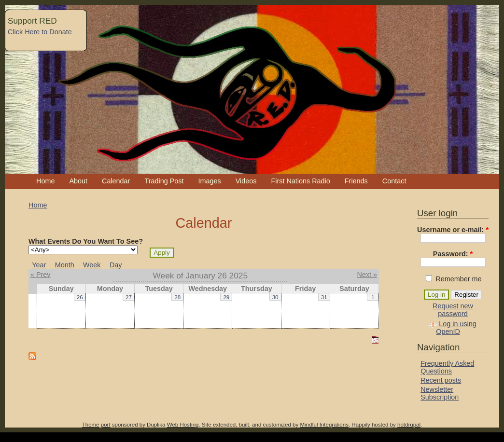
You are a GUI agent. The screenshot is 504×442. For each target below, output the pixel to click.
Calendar (116, 181)
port (106, 425)
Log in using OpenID (456, 328)
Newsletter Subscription (440, 393)
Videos (246, 181)
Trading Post (164, 181)
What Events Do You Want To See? (86, 241)
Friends (356, 181)
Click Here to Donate (40, 32)
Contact (394, 181)
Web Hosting (183, 425)
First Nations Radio (300, 181)
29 (226, 297)
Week (92, 265)
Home (45, 181)
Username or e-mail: (453, 230)
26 (80, 297)
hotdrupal (409, 425)
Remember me (454, 279)
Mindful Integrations (324, 425)
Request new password (453, 310)
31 (324, 297)
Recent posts (441, 380)
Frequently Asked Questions (447, 367)
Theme (91, 425)
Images (209, 181)
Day (116, 265)
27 (129, 297)
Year (39, 265)
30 (275, 297)
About (78, 181)
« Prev (41, 275)
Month (65, 265)
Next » (367, 275)
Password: (453, 254)
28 (177, 297)
